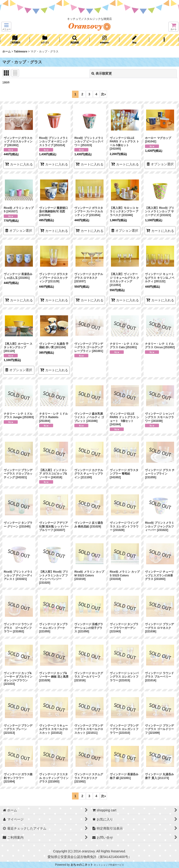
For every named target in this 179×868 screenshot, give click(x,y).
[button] (6, 27)
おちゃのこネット (82, 865)
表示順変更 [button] (102, 73)
